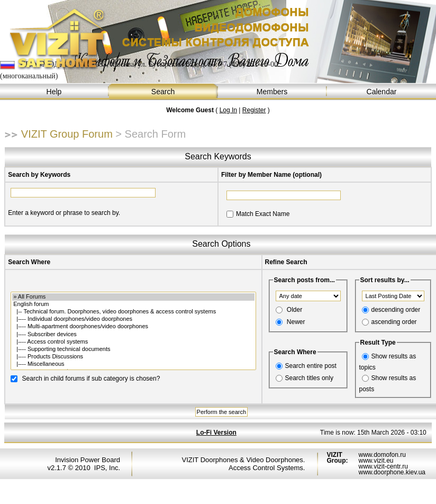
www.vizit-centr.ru (383, 466)
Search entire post (311, 366)
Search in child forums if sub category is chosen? (91, 378)
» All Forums (133, 297)
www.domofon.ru (382, 455)
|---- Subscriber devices (133, 335)
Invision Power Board (88, 460)
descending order (396, 310)
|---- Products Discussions (133, 357)
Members (272, 92)
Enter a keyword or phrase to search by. (64, 213)
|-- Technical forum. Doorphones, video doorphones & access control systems (133, 312)
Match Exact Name (263, 214)
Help (54, 92)
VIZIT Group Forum (67, 134)
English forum (133, 304)
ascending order (394, 322)
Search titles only (309, 378)
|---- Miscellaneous (133, 364)
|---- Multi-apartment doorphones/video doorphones (133, 327)
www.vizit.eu (376, 461)
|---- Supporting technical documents (133, 349)
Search (163, 92)
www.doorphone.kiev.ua (392, 472)
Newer (296, 322)
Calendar (381, 92)
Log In (228, 110)
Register (254, 110)
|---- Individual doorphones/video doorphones (133, 319)
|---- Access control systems (133, 342)
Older (294, 310)
